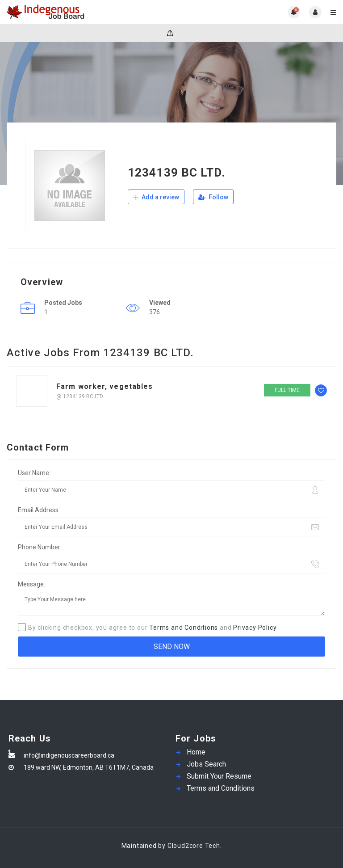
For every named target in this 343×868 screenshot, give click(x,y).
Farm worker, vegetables (105, 386)
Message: (31, 584)
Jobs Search (206, 764)
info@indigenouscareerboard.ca (69, 755)
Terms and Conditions (184, 628)
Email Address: (39, 510)
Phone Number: (40, 547)
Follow (213, 197)
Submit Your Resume (219, 776)
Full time (287, 390)
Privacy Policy (255, 628)
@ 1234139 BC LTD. (80, 396)
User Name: (34, 473)
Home (196, 752)
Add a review (156, 197)
